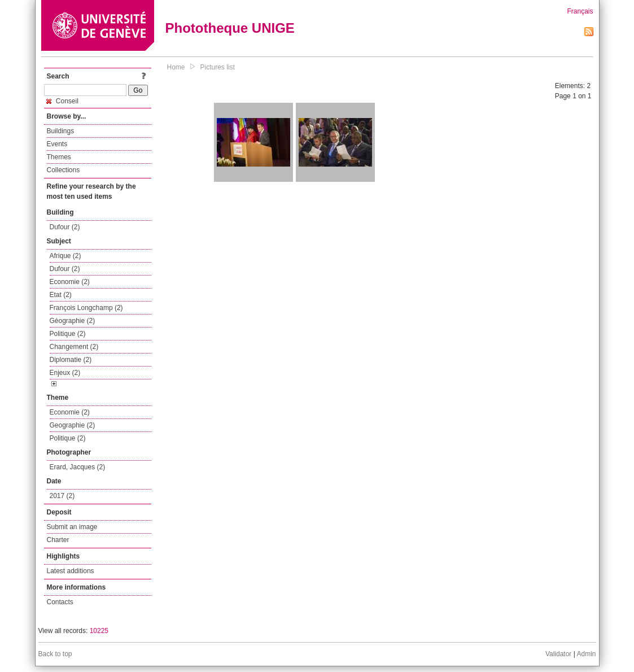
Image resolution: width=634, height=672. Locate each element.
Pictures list (218, 67)
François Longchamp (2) (86, 308)
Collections (64, 170)
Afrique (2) (65, 256)
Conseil (62, 101)
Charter (58, 540)
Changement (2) (74, 347)
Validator (558, 654)
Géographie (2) (73, 321)
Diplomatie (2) (71, 360)
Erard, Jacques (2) (78, 467)
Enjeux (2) (65, 373)
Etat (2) (61, 295)
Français (580, 11)
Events (57, 144)
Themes (59, 157)
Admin (586, 654)
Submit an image (72, 527)
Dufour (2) (65, 227)
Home (176, 67)
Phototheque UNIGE (230, 28)
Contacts (60, 602)
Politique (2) (68, 334)
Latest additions (71, 571)
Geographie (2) (73, 425)
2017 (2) (62, 496)
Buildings (61, 131)
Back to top (55, 654)
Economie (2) (70, 282)
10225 (99, 631)
